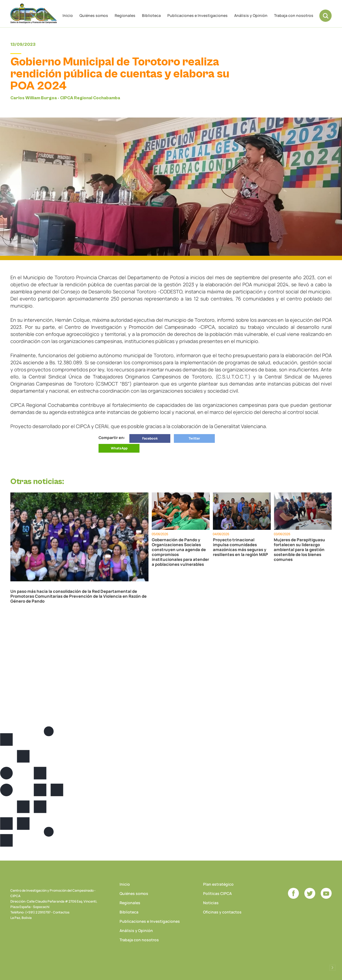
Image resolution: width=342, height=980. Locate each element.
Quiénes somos (94, 15)
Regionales (125, 15)
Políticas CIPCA (217, 893)
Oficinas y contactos (222, 912)
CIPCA (34, 13)
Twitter (194, 438)
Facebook (150, 438)
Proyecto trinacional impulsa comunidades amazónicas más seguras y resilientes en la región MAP (240, 547)
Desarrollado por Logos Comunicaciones (332, 968)
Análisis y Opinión (251, 15)
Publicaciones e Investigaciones (197, 15)
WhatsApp (119, 448)
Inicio (68, 15)
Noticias (211, 903)
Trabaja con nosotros (294, 15)
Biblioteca (151, 15)
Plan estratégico (218, 884)
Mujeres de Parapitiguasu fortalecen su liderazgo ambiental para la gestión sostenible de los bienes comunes (299, 550)
